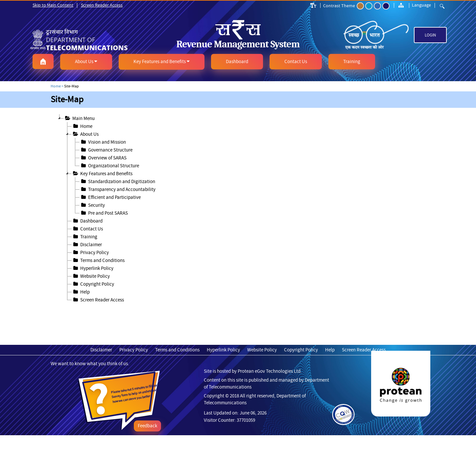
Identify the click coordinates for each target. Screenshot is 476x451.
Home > (57, 86)
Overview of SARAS (103, 158)
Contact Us (87, 229)
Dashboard (87, 221)
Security (92, 205)
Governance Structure (106, 150)
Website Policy (91, 276)
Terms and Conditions (98, 260)
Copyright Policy (93, 284)
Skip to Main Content (53, 5)
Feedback (147, 426)
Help (81, 292)
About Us (85, 134)
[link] (95, 40)
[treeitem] (242, 126)
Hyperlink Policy (93, 268)
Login (430, 35)
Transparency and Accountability (118, 189)
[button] (43, 61)
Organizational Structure (109, 166)
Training (84, 237)
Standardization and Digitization (117, 181)
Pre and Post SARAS (104, 213)
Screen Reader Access (102, 5)
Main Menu (79, 118)
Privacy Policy (90, 252)
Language (421, 5)
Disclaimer (87, 245)
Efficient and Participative (110, 197)
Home (82, 126)
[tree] (238, 209)
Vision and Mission (103, 142)
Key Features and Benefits (102, 174)
